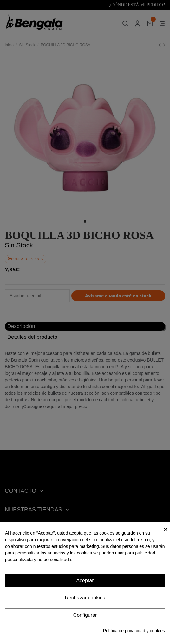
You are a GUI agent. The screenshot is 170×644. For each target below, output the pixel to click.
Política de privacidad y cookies (134, 631)
